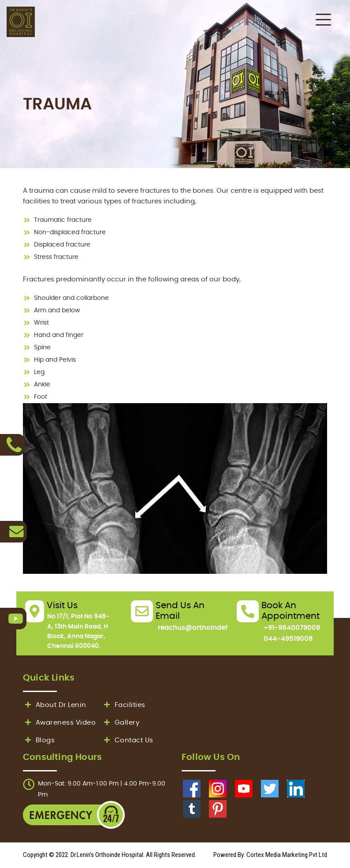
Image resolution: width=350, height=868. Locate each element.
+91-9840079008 (292, 628)
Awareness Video (59, 723)
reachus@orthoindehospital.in (209, 628)
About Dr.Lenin (55, 705)
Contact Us (128, 740)
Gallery (121, 723)
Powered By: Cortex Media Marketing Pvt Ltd (270, 855)
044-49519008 (288, 639)
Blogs (39, 740)
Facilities (124, 705)
